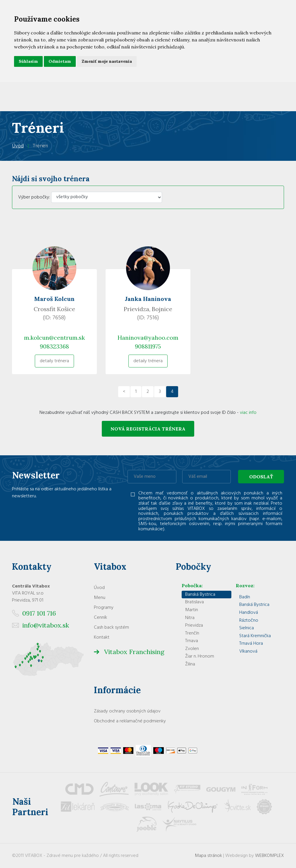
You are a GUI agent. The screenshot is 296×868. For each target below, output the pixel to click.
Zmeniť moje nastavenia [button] (107, 61)
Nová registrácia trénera (148, 429)
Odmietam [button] (60, 61)
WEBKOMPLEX (270, 856)
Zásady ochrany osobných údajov (127, 711)
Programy (104, 608)
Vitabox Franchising (134, 652)
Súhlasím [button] (28, 61)
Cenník (100, 618)
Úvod (18, 146)
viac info (248, 413)
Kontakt (102, 637)
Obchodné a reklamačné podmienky (130, 721)
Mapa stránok (208, 856)
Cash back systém (111, 628)
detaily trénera (54, 361)
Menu (100, 598)
